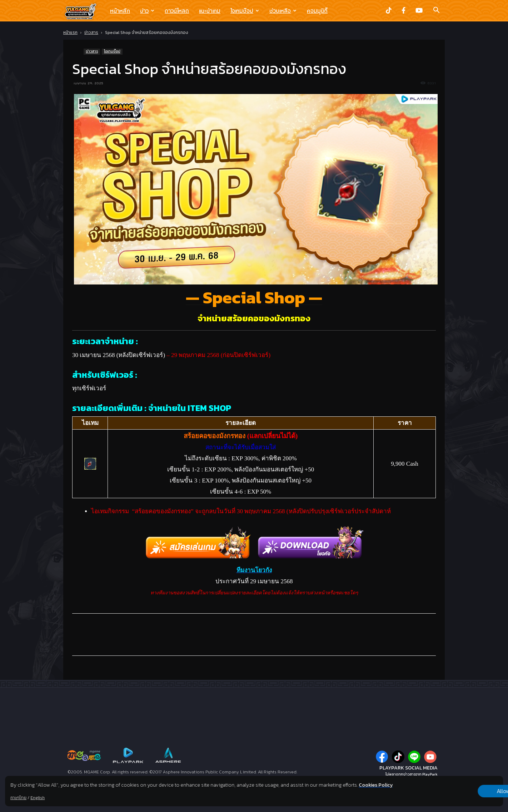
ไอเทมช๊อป (245, 11)
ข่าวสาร (91, 33)
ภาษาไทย (18, 798)
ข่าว (147, 11)
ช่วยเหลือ (283, 11)
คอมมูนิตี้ (317, 11)
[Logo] (84, 11)
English (38, 798)
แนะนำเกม (210, 11)
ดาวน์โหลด (177, 11)
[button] (436, 11)
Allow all (465, 791)
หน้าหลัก (120, 11)
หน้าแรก (70, 33)
